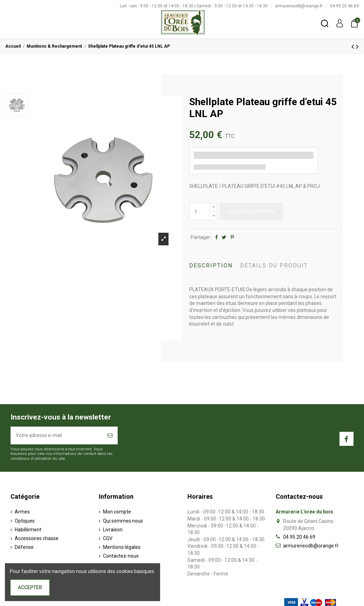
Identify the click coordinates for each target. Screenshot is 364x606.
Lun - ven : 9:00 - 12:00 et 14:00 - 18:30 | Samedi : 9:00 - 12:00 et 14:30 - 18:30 (194, 6)
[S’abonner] (110, 435)
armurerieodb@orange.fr (299, 6)
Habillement (28, 530)
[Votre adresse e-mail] (57, 435)
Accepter (30, 587)
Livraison (113, 530)
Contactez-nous (121, 556)
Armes (22, 512)
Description (211, 265)
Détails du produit (274, 265)
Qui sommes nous (123, 521)
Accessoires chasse (37, 538)
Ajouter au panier (252, 211)
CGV (108, 538)
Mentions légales (122, 547)
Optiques (25, 521)
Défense (24, 547)
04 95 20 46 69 (344, 6)
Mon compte (117, 512)
